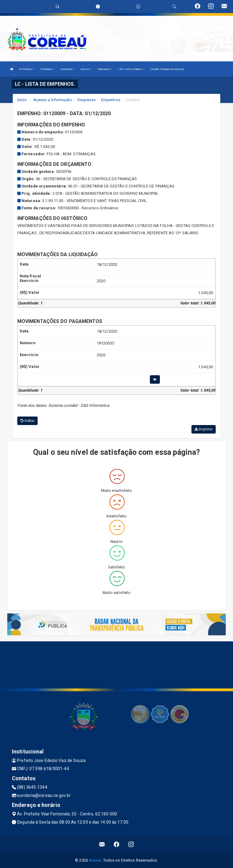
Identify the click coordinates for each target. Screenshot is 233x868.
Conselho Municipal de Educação (167, 69)
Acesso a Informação (53, 100)
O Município (47, 69)
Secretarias (67, 69)
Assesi (95, 860)
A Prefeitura (27, 69)
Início (22, 100)
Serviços (86, 69)
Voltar (27, 421)
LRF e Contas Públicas (131, 69)
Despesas (86, 100)
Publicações (105, 69)
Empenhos (111, 100)
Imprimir (204, 429)
